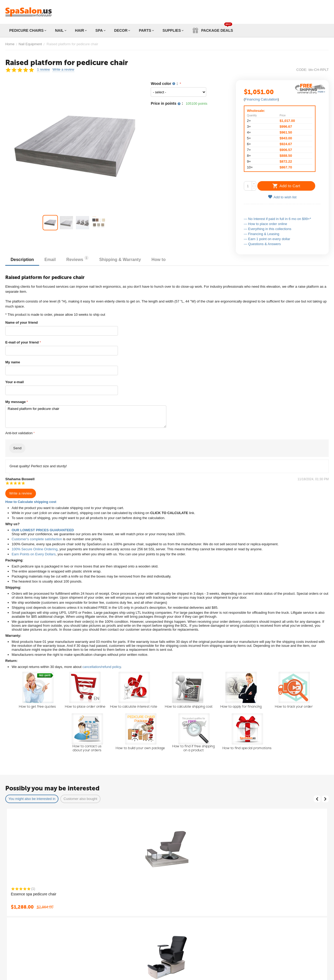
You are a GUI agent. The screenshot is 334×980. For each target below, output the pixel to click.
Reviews (77, 259)
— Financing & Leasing (262, 234)
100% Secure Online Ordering (35, 549)
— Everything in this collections (268, 229)
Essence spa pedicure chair (34, 894)
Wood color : (165, 84)
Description (22, 260)
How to (159, 260)
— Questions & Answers (262, 244)
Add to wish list (282, 197)
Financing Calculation (261, 99)
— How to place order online (266, 224)
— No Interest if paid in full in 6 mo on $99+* (278, 219)
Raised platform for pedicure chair (86, 417)
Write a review (63, 70)
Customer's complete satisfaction (37, 539)
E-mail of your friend (22, 342)
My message (15, 402)
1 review (43, 70)
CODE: (302, 70)
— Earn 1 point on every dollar (267, 239)
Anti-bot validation (19, 433)
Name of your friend (22, 322)
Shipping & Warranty (120, 260)
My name (13, 362)
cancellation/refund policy (102, 667)
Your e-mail (15, 382)
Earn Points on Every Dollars (34, 554)
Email (50, 260)
